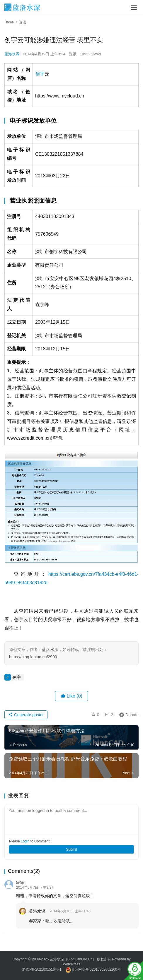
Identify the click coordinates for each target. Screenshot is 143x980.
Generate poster (26, 715)
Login (25, 841)
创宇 (40, 74)
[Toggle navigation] (134, 7)
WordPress (71, 964)
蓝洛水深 (12, 54)
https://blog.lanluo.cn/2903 (33, 657)
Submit (71, 849)
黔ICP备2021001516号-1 (42, 969)
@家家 (35, 921)
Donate (128, 715)
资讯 (73, 54)
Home (9, 22)
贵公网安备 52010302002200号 (96, 969)
